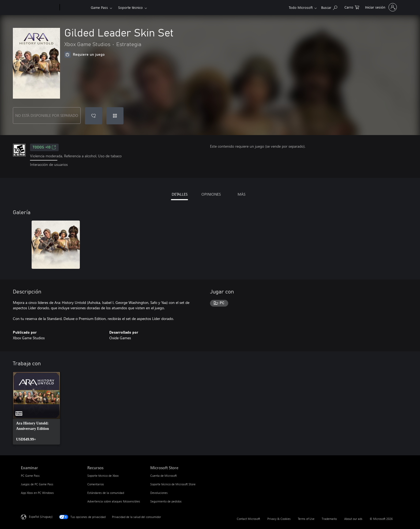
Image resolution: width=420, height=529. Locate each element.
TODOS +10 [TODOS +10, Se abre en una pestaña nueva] (44, 147)
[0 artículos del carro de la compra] (352, 7)
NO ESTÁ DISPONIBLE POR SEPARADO (47, 115)
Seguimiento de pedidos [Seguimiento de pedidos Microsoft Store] (166, 501)
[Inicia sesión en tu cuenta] (380, 7)
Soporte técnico (130, 7)
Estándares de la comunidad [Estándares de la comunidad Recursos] (106, 493)
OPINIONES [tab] (211, 194)
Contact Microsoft (248, 519)
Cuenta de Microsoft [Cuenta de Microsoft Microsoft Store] (164, 476)
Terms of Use (306, 519)
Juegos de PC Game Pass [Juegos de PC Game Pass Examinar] (37, 484)
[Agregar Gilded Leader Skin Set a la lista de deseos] (93, 116)
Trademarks (329, 519)
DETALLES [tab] (180, 194)
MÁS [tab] (241, 194)
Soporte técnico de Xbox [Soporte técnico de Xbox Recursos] (103, 476)
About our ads (353, 519)
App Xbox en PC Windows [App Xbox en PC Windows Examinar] (37, 493)
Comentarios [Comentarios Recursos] (96, 484)
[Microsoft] (39, 8)
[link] (36, 408)
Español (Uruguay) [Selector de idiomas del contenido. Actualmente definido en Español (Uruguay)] (41, 516)
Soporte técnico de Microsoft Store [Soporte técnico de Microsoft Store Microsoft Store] (173, 484)
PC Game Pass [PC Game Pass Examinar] (30, 476)
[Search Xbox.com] (329, 7)
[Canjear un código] (115, 116)
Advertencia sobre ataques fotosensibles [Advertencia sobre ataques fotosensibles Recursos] (114, 501)
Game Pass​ (99, 7)
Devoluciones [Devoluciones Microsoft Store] (159, 493)
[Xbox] (75, 8)
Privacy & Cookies (279, 519)
